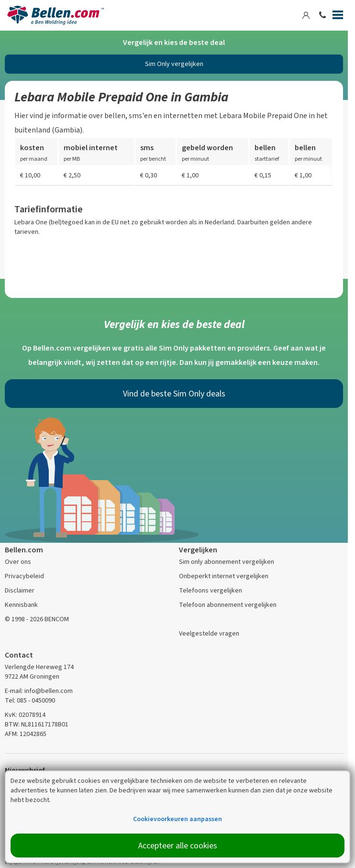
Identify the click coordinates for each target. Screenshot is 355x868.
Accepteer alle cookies (178, 846)
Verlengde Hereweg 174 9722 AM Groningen (39, 672)
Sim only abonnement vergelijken (227, 562)
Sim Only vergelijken (174, 64)
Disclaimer (20, 590)
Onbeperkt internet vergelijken (224, 576)
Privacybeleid (24, 576)
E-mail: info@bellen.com (39, 691)
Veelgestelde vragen (209, 633)
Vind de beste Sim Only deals (174, 394)
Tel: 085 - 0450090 (30, 700)
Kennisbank (21, 605)
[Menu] (338, 17)
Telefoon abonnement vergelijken (228, 605)
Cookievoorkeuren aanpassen (177, 819)
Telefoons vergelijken (211, 590)
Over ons (18, 562)
